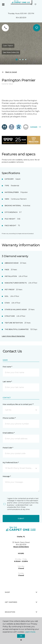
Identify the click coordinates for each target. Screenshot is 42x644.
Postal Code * (8, 448)
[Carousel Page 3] (23, 60)
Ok (21, 636)
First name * (7, 367)
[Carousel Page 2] (20, 60)
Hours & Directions (21, 547)
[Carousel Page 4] (26, 60)
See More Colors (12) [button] (11, 52)
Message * (7, 476)
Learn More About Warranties (13, 336)
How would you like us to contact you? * (18, 404)
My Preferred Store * (11, 463)
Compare (36, 127)
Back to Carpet (9, 72)
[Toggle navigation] (3, 4)
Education (21, 612)
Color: (8, 46)
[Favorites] (35, 4)
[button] (31, 4)
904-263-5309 (21, 18)
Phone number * (9, 418)
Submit (21, 519)
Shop (21, 592)
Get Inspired (21, 602)
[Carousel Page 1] (17, 60)
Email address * (9, 433)
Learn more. (30, 632)
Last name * (7, 382)
